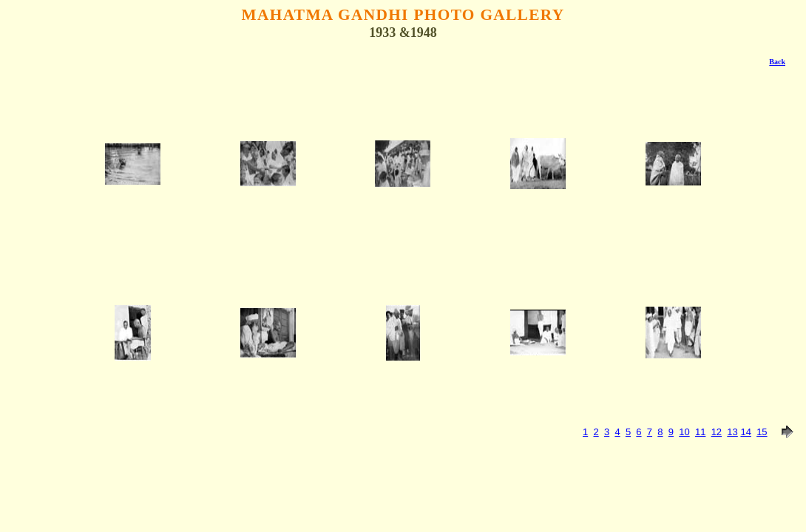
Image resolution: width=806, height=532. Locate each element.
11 (700, 432)
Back (777, 62)
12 (717, 432)
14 (745, 432)
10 (684, 432)
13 (732, 432)
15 (762, 432)
